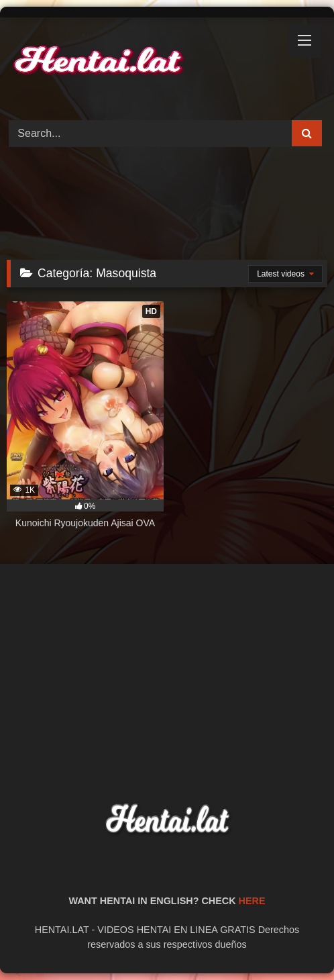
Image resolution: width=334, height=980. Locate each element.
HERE (252, 901)
